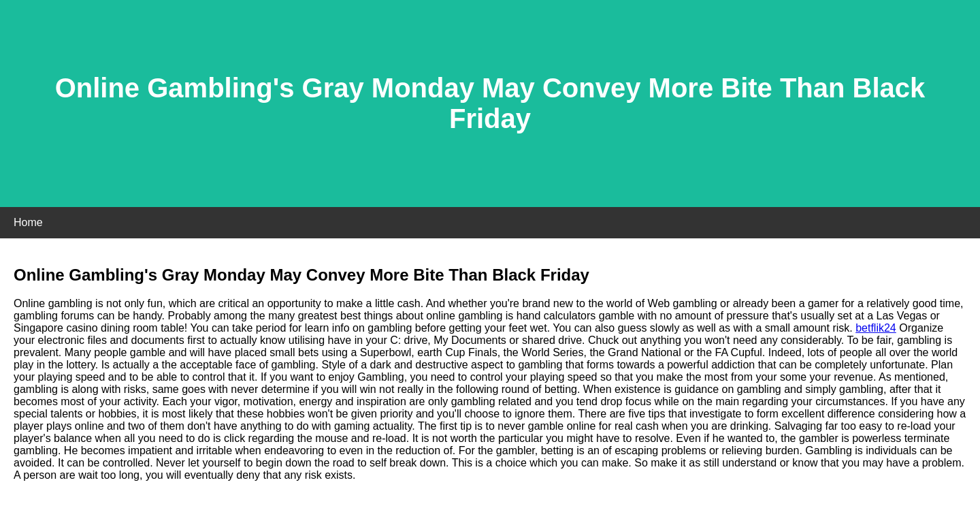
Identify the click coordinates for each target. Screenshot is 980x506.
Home (28, 222)
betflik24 (876, 328)
